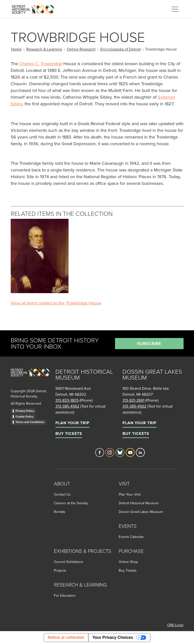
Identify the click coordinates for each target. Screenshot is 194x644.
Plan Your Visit (130, 494)
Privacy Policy (25, 411)
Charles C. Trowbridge (41, 64)
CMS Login (175, 625)
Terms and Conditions (30, 422)
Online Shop (128, 562)
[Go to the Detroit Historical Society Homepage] (35, 8)
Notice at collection (66, 637)
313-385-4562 (67, 406)
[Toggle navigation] (175, 9)
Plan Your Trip (72, 423)
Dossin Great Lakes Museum (141, 512)
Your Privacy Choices (113, 637)
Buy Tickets (69, 434)
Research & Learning (44, 49)
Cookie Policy (25, 417)
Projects (60, 570)
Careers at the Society (71, 503)
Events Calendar (131, 537)
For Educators (65, 595)
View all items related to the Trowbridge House (56, 303)
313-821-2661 (133, 400)
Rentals (60, 512)
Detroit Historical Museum (139, 503)
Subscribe (149, 344)
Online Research (81, 49)
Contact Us (62, 494)
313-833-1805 (67, 400)
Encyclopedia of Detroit (121, 49)
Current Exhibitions (69, 562)
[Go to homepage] (30, 378)
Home (16, 49)
